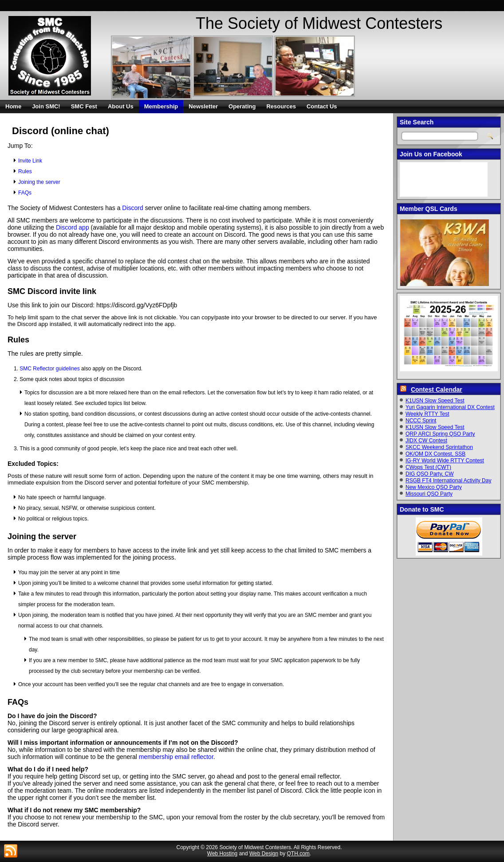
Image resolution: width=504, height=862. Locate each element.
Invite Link (30, 161)
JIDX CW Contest (426, 441)
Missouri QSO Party (429, 494)
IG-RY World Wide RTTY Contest (445, 461)
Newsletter (203, 106)
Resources (281, 106)
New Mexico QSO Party (434, 487)
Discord (132, 208)
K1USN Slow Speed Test (435, 401)
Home (13, 106)
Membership (161, 106)
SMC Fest (84, 106)
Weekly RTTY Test (427, 414)
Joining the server (39, 182)
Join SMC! (46, 106)
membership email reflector (176, 757)
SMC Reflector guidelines (49, 369)
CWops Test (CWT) (428, 467)
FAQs (25, 193)
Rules (25, 171)
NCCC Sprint (421, 421)
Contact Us (322, 106)
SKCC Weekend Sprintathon (439, 447)
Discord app (73, 227)
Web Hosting (222, 854)
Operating (242, 106)
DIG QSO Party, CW (429, 474)
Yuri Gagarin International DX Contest (450, 407)
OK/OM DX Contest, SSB (435, 454)
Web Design (264, 854)
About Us (121, 106)
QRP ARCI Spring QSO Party (440, 434)
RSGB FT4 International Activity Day (448, 481)
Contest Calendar (437, 389)
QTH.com (298, 854)
